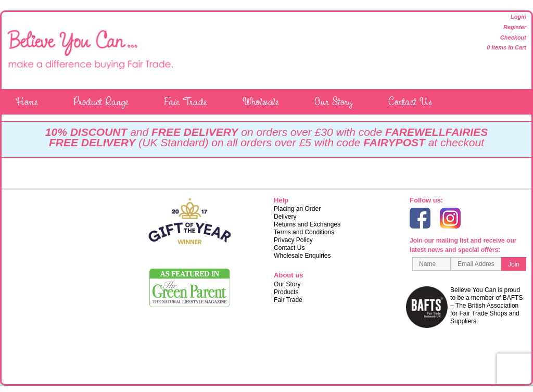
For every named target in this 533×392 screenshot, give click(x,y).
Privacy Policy (293, 240)
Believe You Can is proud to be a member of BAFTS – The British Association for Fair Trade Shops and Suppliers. (466, 307)
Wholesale (261, 102)
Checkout (513, 37)
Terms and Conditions (304, 232)
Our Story (333, 102)
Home (27, 102)
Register (515, 27)
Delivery (285, 217)
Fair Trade (185, 102)
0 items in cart (506, 47)
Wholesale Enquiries (302, 256)
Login (518, 17)
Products (286, 292)
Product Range (101, 102)
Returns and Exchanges (307, 224)
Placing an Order (297, 209)
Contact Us (410, 102)
